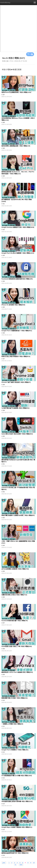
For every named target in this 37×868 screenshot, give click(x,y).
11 (15, 865)
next (21, 865)
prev (4, 863)
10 (34, 863)
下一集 (30, 54)
